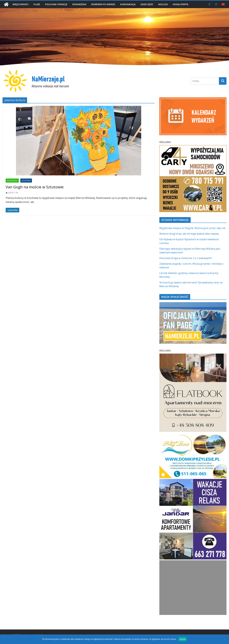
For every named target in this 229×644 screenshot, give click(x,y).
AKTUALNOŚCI (12, 181)
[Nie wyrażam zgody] (225, 639)
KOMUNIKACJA (128, 4)
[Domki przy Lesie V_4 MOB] (193, 435)
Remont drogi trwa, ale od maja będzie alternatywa (189, 234)
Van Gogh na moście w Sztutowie (35, 187)
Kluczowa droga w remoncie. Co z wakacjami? (186, 258)
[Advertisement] (193, 588)
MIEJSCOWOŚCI (21, 4)
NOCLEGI (163, 4)
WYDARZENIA (79, 4)
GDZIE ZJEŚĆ (147, 4)
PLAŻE (37, 4)
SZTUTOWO (26, 181)
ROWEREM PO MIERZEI (103, 4)
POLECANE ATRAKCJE (56, 4)
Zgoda (183, 639)
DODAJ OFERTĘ (181, 4)
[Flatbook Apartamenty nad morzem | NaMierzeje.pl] (193, 355)
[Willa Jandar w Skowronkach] (193, 481)
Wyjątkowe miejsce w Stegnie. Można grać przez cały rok (192, 228)
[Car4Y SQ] (193, 147)
